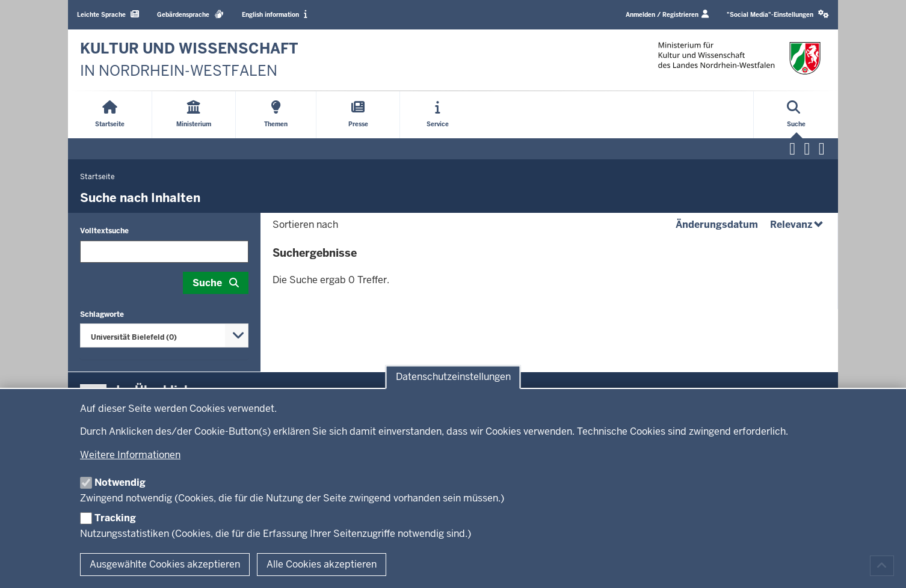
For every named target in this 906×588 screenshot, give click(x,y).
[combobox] (164, 335)
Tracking (115, 518)
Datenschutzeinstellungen (453, 377)
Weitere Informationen (130, 455)
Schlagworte (102, 314)
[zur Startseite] (189, 60)
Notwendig (120, 482)
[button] (778, 15)
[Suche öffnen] (796, 115)
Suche (207, 283)
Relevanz (798, 225)
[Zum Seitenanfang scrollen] (882, 566)
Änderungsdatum (717, 225)
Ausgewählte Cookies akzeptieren (165, 564)
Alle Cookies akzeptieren (322, 564)
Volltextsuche (104, 231)
